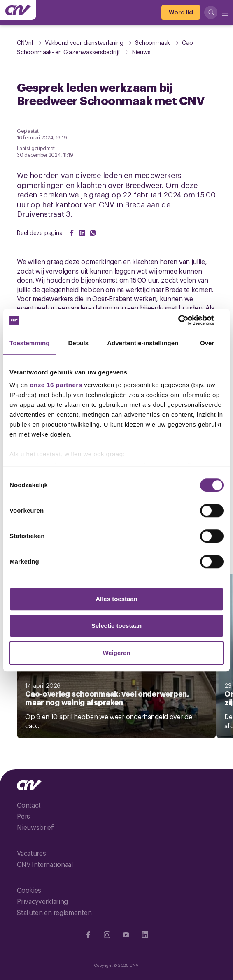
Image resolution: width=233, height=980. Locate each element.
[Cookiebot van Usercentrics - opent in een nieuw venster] (188, 320)
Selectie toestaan (117, 626)
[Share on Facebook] (72, 233)
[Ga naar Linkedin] (145, 935)
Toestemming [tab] (30, 343)
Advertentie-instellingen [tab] (143, 343)
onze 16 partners (56, 385)
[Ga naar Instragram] (107, 935)
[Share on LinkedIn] (82, 233)
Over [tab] (207, 343)
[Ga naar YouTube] (126, 935)
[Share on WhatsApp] (93, 233)
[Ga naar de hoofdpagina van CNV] (18, 10)
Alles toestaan (116, 599)
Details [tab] (78, 343)
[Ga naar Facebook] (88, 935)
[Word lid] (181, 12)
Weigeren (116, 653)
